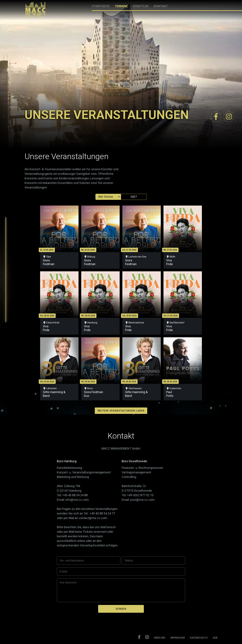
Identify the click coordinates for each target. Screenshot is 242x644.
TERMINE (121, 6)
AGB (215, 638)
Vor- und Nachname (72, 561)
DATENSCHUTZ (199, 638)
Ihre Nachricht (68, 583)
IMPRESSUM (178, 638)
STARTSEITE (101, 6)
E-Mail (63, 572)
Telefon (129, 561)
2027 (134, 197)
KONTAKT (161, 6)
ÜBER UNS (160, 638)
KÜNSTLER (141, 6)
